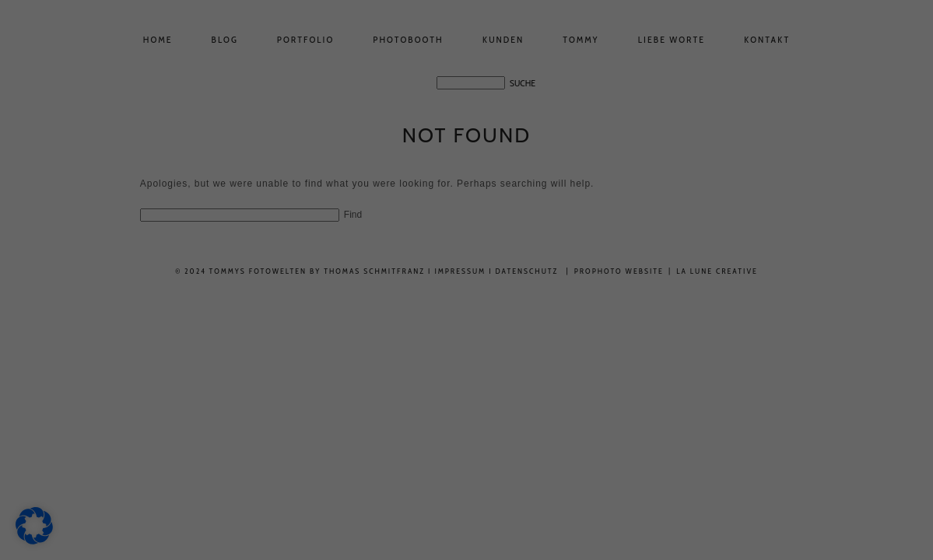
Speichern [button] (616, 495)
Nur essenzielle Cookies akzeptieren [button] (466, 541)
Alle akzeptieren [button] (317, 495)
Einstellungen (287, 295)
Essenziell (566, 58)
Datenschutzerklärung (239, 249)
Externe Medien (575, 138)
